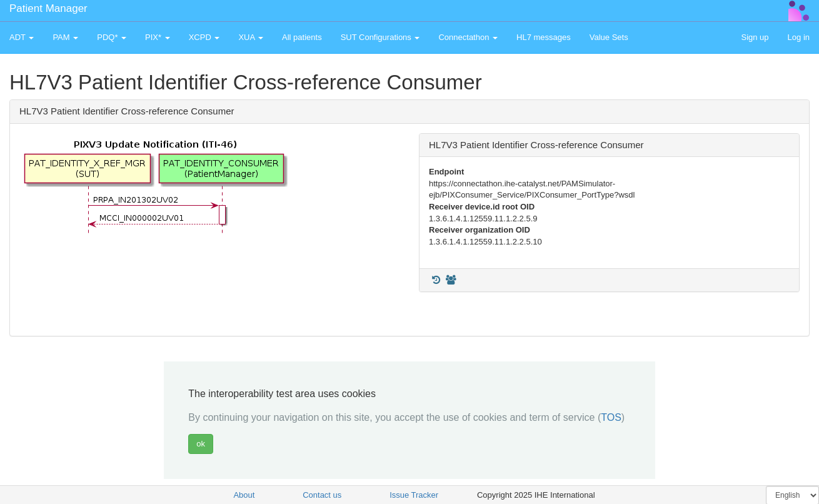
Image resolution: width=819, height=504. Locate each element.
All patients (302, 37)
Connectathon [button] (468, 37)
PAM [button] (65, 37)
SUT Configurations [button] (380, 37)
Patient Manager (48, 8)
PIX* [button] (158, 37)
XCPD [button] (204, 37)
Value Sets (609, 37)
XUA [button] (251, 37)
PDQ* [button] (112, 37)
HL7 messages (544, 37)
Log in (799, 37)
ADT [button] (22, 37)
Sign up (755, 37)
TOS (611, 417)
